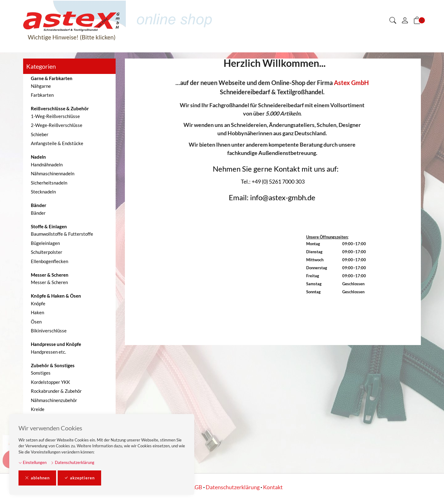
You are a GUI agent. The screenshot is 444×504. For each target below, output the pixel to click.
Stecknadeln (43, 192)
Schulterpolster (47, 252)
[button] (393, 21)
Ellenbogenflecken (49, 261)
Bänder (38, 213)
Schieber (40, 134)
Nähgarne (41, 86)
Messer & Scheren (49, 282)
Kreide (38, 409)
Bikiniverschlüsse (49, 331)
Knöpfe (38, 303)
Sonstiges (41, 373)
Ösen (36, 322)
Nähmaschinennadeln (53, 173)
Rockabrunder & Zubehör (56, 391)
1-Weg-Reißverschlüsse (55, 116)
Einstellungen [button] (33, 462)
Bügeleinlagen (45, 243)
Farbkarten (42, 95)
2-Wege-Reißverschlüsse (57, 125)
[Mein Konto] (405, 21)
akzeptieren (79, 478)
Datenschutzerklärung (72, 462)
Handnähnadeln (47, 165)
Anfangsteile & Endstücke (57, 143)
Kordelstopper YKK (50, 382)
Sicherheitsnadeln (49, 183)
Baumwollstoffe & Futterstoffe (62, 234)
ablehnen (37, 478)
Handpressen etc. (48, 352)
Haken (37, 312)
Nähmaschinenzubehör (54, 400)
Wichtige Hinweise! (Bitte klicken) (72, 37)
